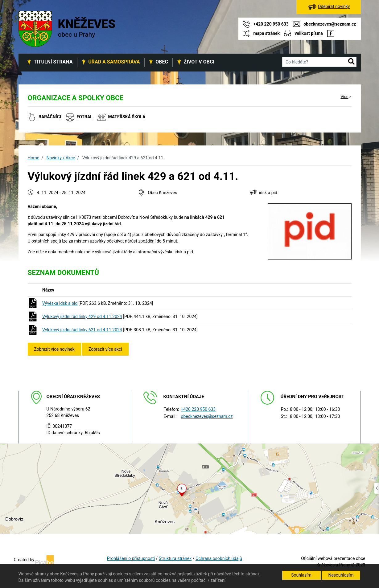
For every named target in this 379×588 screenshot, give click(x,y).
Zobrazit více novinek (54, 349)
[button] (351, 62)
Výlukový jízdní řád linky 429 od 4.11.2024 (82, 316)
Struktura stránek (175, 558)
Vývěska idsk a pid (60, 303)
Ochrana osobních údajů (219, 558)
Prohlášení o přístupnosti (131, 558)
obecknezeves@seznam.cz (207, 416)
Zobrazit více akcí (105, 349)
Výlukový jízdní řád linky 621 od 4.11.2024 (82, 330)
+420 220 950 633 (198, 409)
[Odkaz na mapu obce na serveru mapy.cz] (189, 488)
